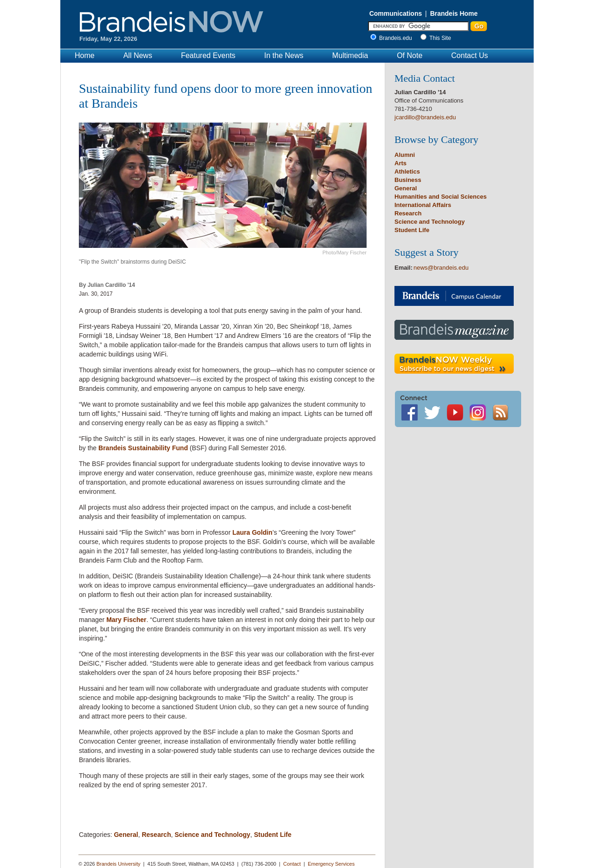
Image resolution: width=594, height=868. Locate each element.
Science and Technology (212, 835)
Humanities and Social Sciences (441, 197)
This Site (440, 38)
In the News (284, 55)
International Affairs (423, 205)
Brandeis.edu (398, 38)
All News (138, 55)
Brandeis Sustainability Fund (143, 448)
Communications (396, 13)
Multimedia (350, 55)
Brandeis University (119, 864)
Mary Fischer (126, 620)
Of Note (410, 55)
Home (85, 55)
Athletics (407, 172)
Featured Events (208, 55)
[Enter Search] (418, 26)
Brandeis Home (454, 13)
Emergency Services (331, 864)
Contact (292, 864)
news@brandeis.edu (441, 268)
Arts (400, 163)
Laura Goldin (252, 532)
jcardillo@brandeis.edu (425, 117)
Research (156, 835)
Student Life (273, 835)
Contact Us (469, 55)
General (126, 835)
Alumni (405, 155)
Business (408, 180)
